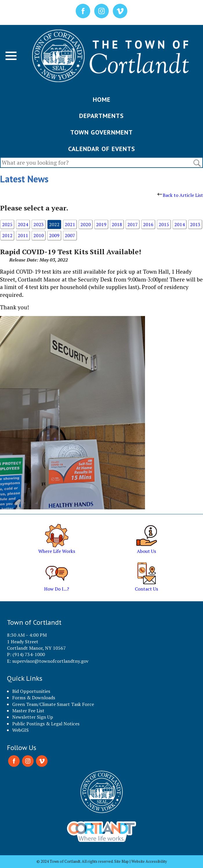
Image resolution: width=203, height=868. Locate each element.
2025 (7, 224)
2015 (164, 224)
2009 (54, 235)
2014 (180, 224)
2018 (117, 224)
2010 (39, 235)
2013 (195, 224)
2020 (86, 224)
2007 (70, 235)
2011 (23, 235)
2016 (148, 224)
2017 (133, 224)
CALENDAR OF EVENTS (102, 149)
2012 (7, 235)
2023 (39, 224)
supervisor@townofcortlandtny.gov (50, 661)
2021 (70, 224)
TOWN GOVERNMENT (101, 132)
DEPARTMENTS (101, 116)
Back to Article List (180, 195)
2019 (101, 224)
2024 (23, 224)
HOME (102, 99)
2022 (54, 224)
